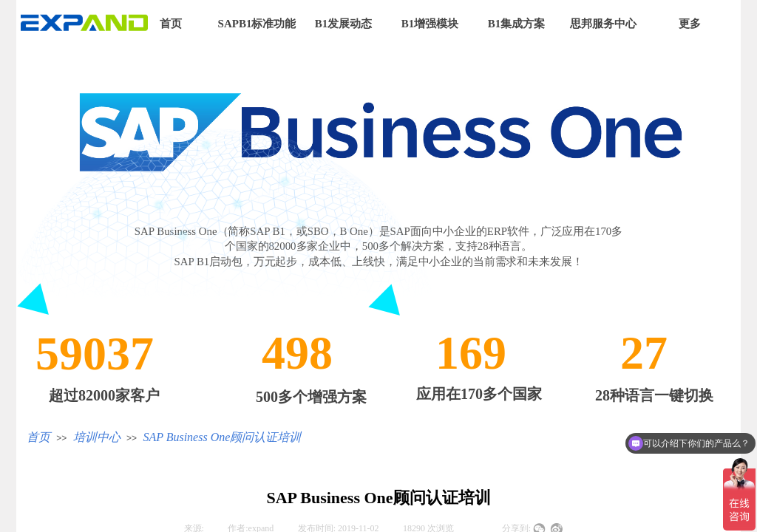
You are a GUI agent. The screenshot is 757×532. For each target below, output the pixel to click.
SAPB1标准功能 (257, 24)
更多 (690, 24)
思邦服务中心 (603, 24)
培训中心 (97, 437)
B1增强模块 (430, 24)
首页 (171, 24)
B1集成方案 (517, 24)
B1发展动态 (344, 24)
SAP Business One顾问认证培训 (222, 437)
